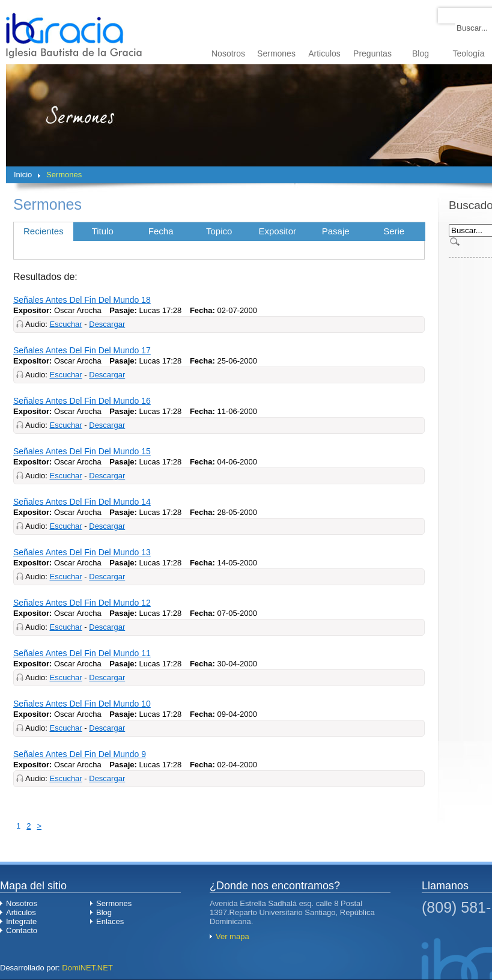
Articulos (324, 53)
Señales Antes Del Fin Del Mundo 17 (82, 350)
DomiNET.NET (87, 968)
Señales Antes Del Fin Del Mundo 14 (82, 502)
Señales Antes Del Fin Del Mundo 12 (82, 603)
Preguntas (372, 53)
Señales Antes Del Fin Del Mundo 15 (82, 451)
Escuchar (65, 324)
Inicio (23, 175)
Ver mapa (232, 936)
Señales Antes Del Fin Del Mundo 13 (82, 552)
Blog (421, 53)
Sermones (276, 53)
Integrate (21, 921)
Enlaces (110, 921)
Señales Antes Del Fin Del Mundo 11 (82, 653)
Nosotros (228, 53)
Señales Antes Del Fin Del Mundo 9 (80, 754)
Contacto (22, 930)
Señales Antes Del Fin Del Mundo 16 (82, 401)
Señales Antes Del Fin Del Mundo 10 (82, 704)
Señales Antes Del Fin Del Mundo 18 (82, 300)
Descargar (107, 324)
